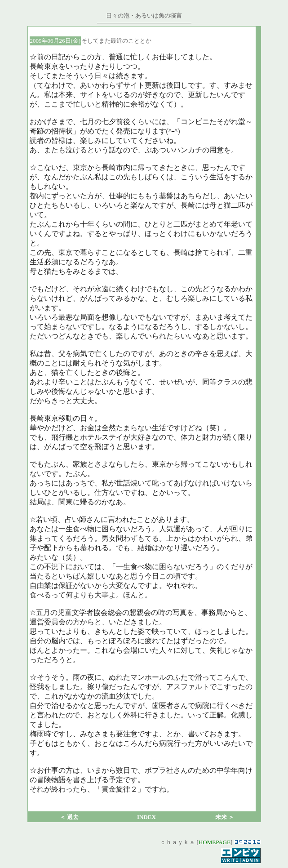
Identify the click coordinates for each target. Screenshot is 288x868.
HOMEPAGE (215, 842)
